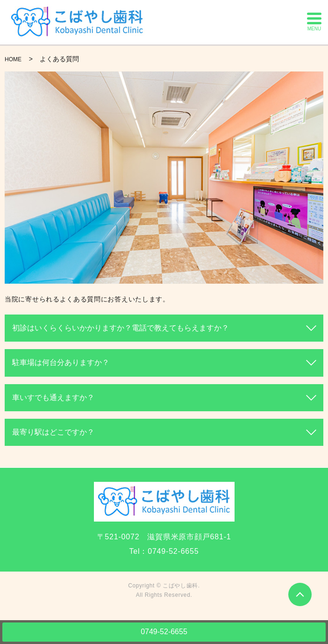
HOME (13, 59)
